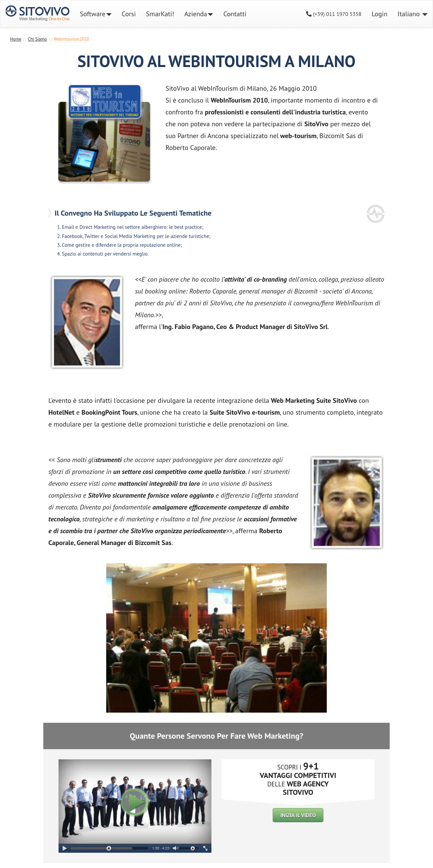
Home (16, 39)
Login (379, 14)
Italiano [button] (413, 14)
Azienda (199, 14)
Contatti (235, 14)
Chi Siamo (38, 39)
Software (96, 14)
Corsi (131, 14)
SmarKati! (160, 14)
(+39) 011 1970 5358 (334, 14)
